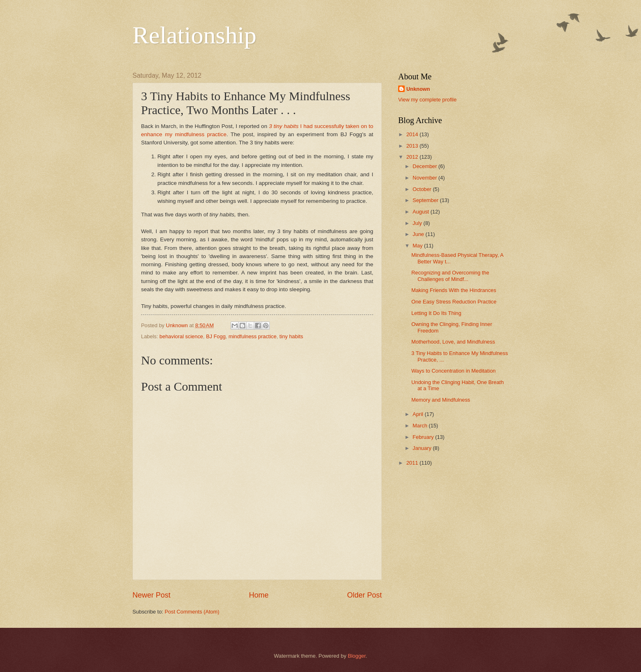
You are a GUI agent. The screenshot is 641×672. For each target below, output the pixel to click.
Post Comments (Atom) (192, 612)
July (418, 223)
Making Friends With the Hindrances (454, 290)
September (426, 200)
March (420, 426)
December (425, 166)
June (419, 234)
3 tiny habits (284, 126)
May (418, 246)
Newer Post (151, 595)
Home (259, 595)
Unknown (418, 89)
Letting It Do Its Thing (436, 313)
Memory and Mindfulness (441, 400)
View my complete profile (427, 100)
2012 (413, 157)
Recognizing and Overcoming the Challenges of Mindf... (450, 276)
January (422, 448)
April (418, 414)
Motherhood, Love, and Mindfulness (453, 342)
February (424, 437)
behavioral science (181, 336)
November (425, 178)
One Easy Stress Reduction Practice (454, 302)
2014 (413, 134)
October (422, 189)
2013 (413, 146)
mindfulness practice (252, 336)
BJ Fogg (216, 336)
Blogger (357, 656)
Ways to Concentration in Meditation (453, 371)
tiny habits (291, 336)
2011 (413, 463)
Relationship (194, 35)
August (421, 212)
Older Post (364, 595)
